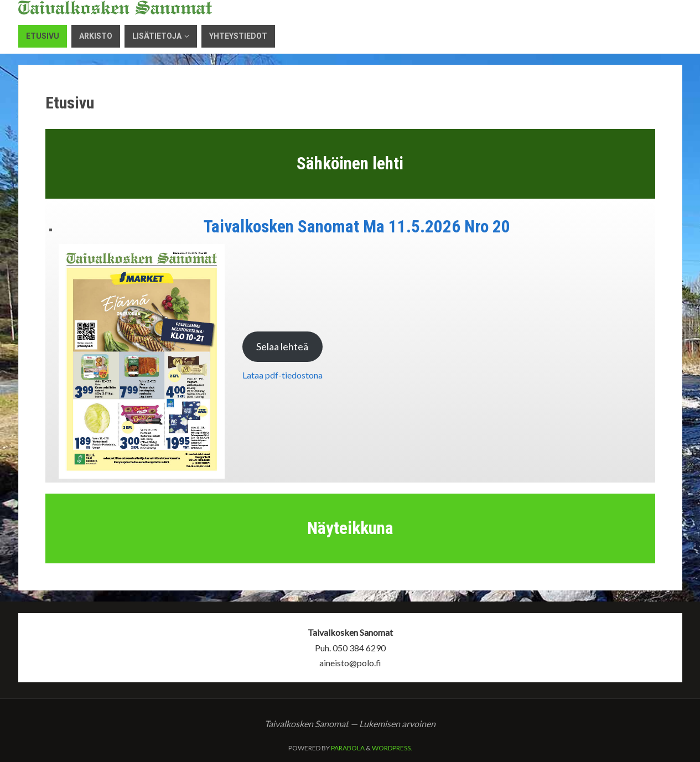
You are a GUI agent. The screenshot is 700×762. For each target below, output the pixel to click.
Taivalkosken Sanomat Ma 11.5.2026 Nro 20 (357, 227)
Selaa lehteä (282, 346)
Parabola (348, 748)
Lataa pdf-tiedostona (282, 375)
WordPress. (392, 748)
